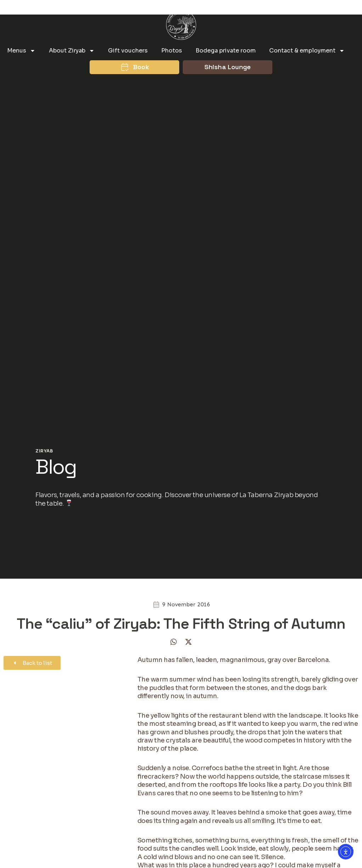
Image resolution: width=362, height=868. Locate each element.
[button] (173, 642)
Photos (172, 51)
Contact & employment (307, 51)
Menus (21, 51)
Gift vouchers (128, 51)
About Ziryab (72, 51)
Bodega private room (226, 51)
